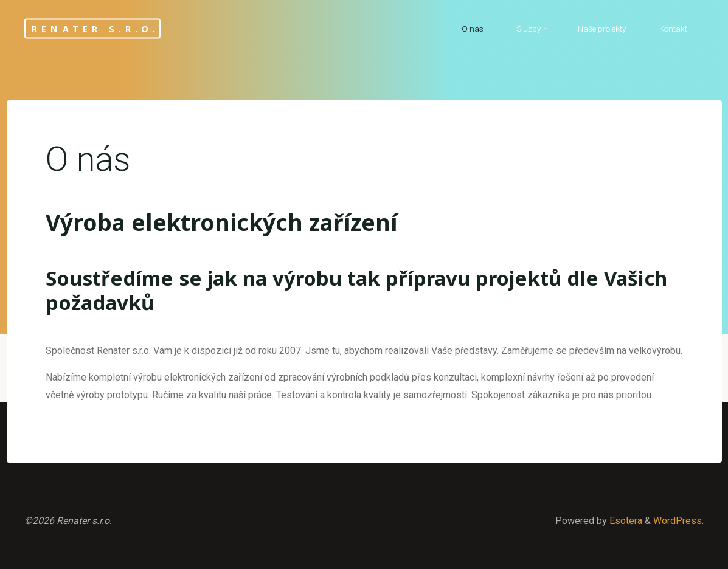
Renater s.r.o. (95, 28)
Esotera (625, 521)
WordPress (678, 521)
